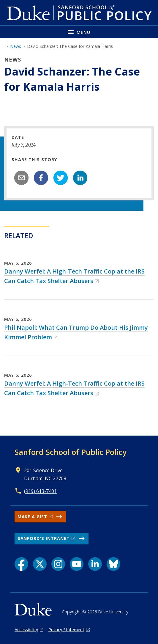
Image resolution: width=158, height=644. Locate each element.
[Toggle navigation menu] (79, 32)
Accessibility (26, 630)
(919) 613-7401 (40, 491)
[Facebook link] (21, 564)
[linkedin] (80, 178)
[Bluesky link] (113, 564)
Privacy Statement (66, 630)
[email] (21, 178)
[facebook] (41, 178)
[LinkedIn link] (95, 564)
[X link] (40, 564)
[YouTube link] (77, 564)
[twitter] (61, 178)
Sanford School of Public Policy (71, 452)
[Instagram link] (58, 564)
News (16, 46)
